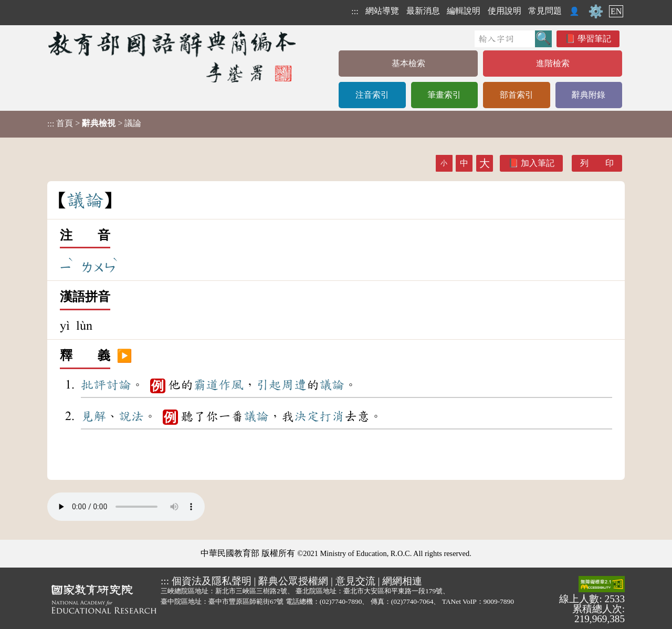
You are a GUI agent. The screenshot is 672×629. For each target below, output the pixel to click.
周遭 (294, 385)
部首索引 (517, 95)
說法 (131, 416)
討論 (119, 385)
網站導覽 (382, 11)
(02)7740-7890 (341, 601)
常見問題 (545, 11)
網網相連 (402, 581)
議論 (332, 385)
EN (616, 11)
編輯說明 (464, 11)
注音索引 (372, 95)
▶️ (124, 356)
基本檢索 (408, 63)
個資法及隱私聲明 (212, 581)
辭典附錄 (589, 95)
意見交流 (355, 581)
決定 (307, 416)
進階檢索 (553, 63)
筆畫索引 (444, 95)
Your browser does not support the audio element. (126, 507)
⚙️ (596, 12)
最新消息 (423, 11)
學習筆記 (594, 39)
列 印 (597, 163)
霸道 (206, 385)
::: (355, 11)
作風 (231, 385)
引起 (269, 385)
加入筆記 (538, 163)
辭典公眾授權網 (293, 581)
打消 (332, 416)
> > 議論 (94, 123)
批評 (93, 385)
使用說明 (505, 11)
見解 (93, 416)
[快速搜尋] (505, 39)
